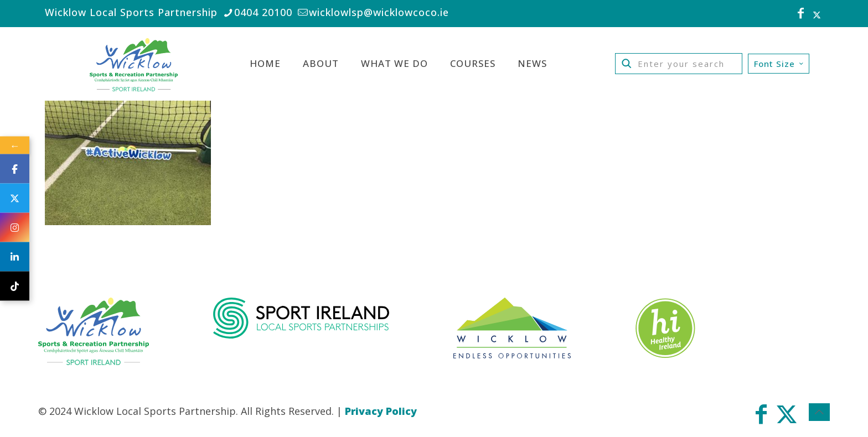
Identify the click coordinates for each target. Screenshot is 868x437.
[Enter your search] (679, 64)
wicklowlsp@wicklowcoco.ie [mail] (379, 12)
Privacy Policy (381, 411)
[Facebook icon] (801, 14)
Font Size (780, 64)
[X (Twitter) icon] (817, 14)
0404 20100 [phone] (263, 12)
